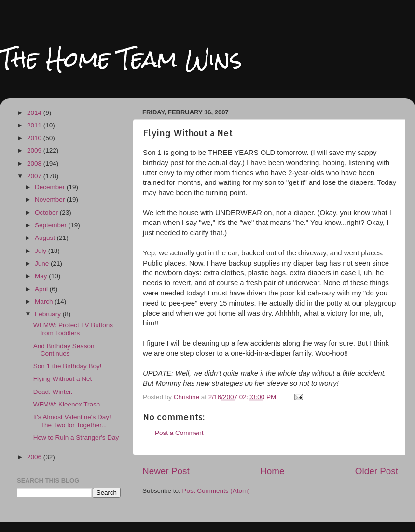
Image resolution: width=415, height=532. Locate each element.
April (42, 289)
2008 (35, 163)
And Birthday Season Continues (64, 350)
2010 (35, 138)
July (41, 251)
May (42, 276)
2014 (35, 113)
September (52, 225)
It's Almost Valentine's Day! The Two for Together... (72, 421)
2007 (35, 176)
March (45, 301)
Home (272, 471)
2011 (35, 125)
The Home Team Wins (121, 59)
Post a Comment (179, 433)
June (43, 263)
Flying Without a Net (63, 379)
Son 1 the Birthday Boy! (68, 366)
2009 (35, 150)
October (47, 213)
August (46, 238)
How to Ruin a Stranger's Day (76, 438)
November (51, 200)
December (51, 187)
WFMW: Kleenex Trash (67, 404)
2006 (35, 457)
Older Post (377, 471)
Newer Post (166, 471)
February (49, 314)
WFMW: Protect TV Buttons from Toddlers (73, 329)
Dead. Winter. (53, 392)
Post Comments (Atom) (216, 491)
